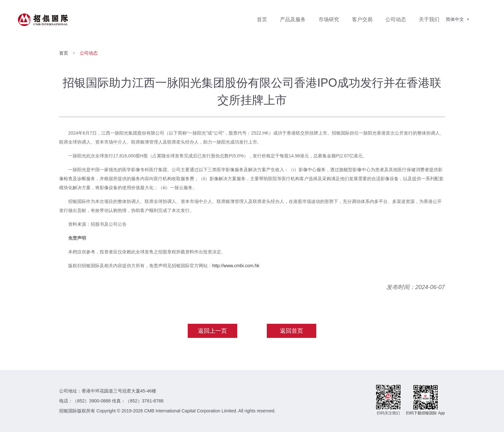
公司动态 (396, 19)
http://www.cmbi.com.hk (236, 266)
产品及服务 (293, 19)
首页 (262, 19)
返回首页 (292, 331)
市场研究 (329, 19)
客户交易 (362, 19)
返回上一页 (212, 331)
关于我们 (429, 19)
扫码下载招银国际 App (425, 413)
